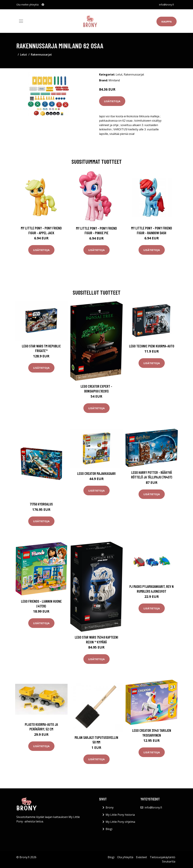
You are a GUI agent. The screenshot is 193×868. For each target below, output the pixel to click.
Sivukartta (169, 861)
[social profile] (43, 5)
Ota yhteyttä (125, 857)
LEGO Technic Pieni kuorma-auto (152, 346)
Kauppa (167, 21)
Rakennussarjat (41, 55)
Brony (110, 807)
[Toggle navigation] (21, 21)
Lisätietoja (112, 101)
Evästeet (141, 857)
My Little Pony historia (120, 815)
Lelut (24, 55)
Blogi (109, 829)
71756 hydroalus (41, 504)
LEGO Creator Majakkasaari (96, 473)
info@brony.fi (166, 5)
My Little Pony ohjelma (120, 822)
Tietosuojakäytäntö (162, 857)
